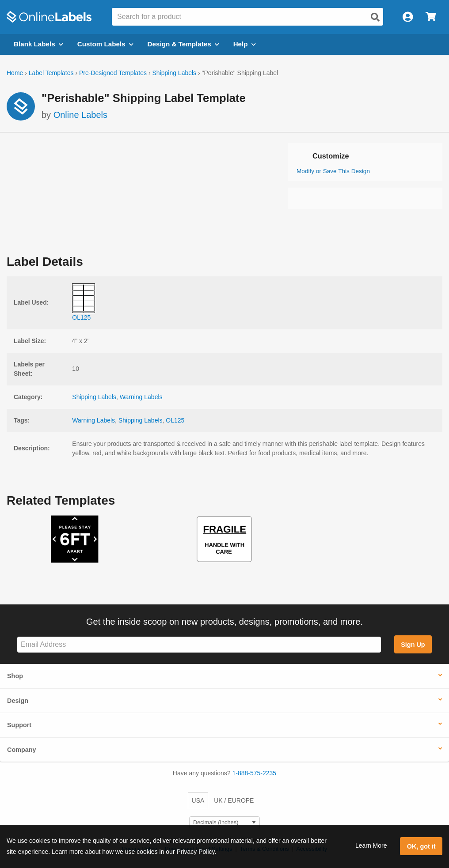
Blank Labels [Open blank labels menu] (38, 44)
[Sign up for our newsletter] (199, 645)
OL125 (175, 420)
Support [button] (19, 725)
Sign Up (413, 645)
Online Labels (80, 115)
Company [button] (22, 750)
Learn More (371, 845)
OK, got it (421, 846)
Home (15, 73)
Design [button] (18, 701)
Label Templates (51, 73)
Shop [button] (15, 676)
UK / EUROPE (234, 800)
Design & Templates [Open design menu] (183, 44)
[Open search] (375, 17)
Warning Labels (141, 397)
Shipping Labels (174, 73)
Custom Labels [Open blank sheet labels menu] (105, 44)
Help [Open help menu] (245, 44)
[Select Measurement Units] (224, 823)
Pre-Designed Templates (113, 73)
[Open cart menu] (431, 17)
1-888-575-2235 (255, 773)
